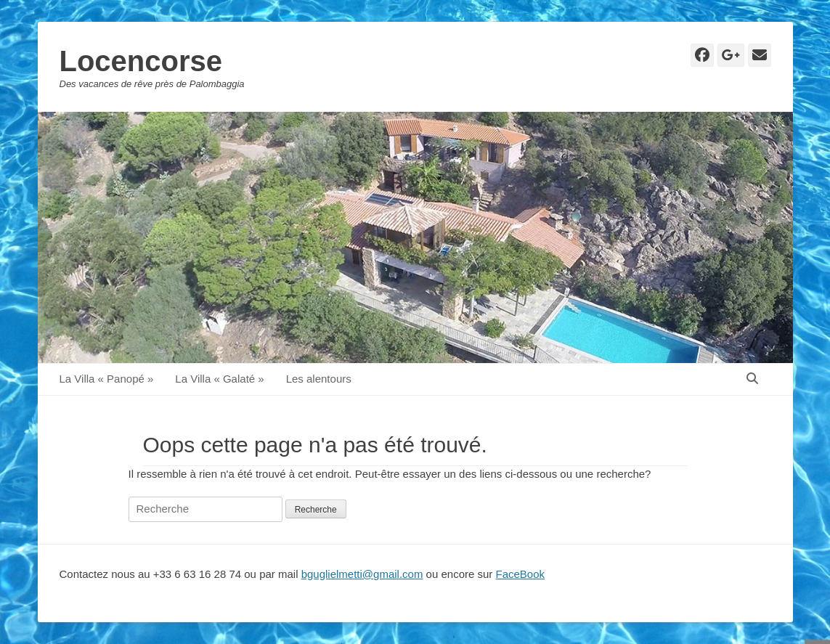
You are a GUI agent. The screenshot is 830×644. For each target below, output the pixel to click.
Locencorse (141, 61)
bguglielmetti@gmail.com (362, 574)
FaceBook (521, 574)
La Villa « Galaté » (219, 379)
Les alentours (319, 379)
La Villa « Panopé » (107, 379)
